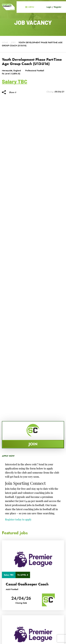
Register (58, 7)
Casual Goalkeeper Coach (27, 584)
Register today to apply (18, 519)
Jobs (13, 42)
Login (49, 7)
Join (33, 444)
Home (5, 42)
